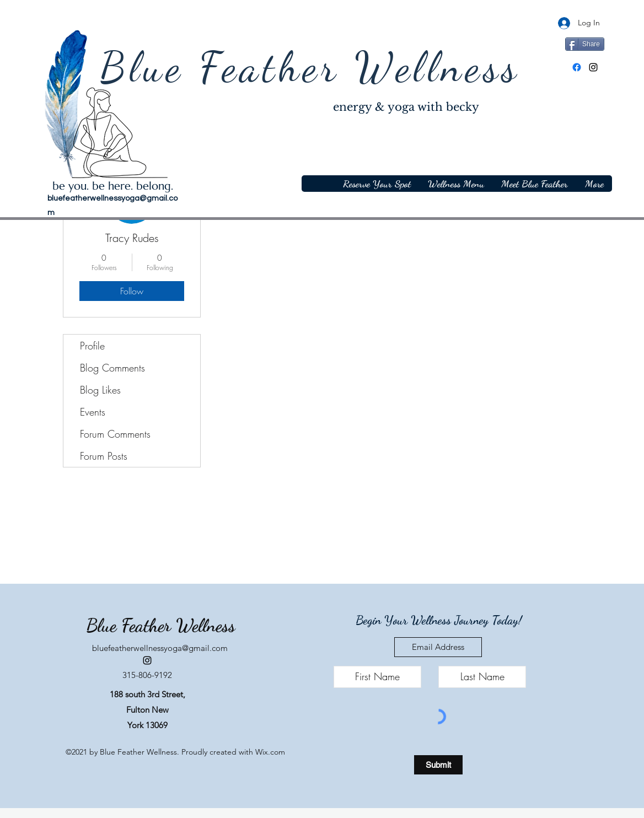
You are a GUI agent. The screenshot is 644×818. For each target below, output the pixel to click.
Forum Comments (115, 434)
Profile (92, 346)
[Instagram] (593, 67)
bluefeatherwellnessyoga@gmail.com (160, 648)
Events (93, 412)
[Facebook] (577, 67)
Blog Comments (112, 368)
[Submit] (438, 765)
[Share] (585, 44)
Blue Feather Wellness (310, 67)
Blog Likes (100, 390)
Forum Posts (104, 456)
